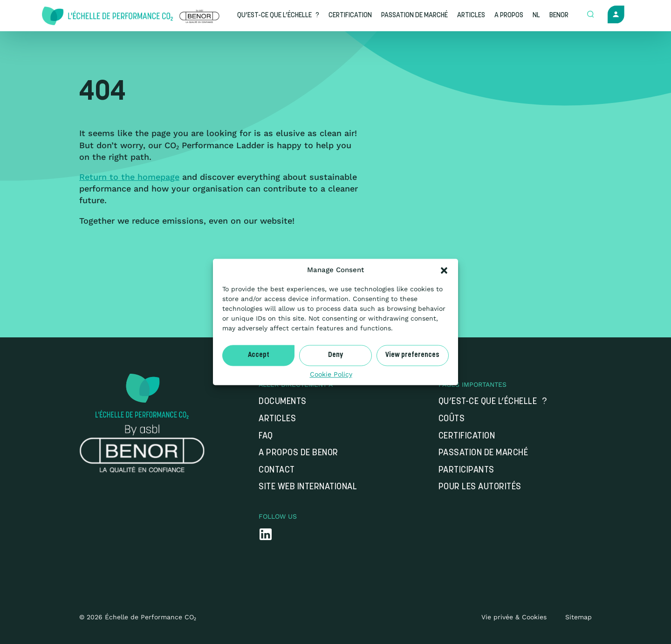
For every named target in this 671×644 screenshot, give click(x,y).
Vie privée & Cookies (514, 617)
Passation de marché (483, 453)
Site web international (308, 487)
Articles (277, 419)
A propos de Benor (298, 453)
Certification (467, 436)
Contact (277, 470)
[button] (444, 270)
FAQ (266, 436)
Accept (259, 355)
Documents (283, 402)
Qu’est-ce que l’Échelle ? (493, 402)
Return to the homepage (129, 177)
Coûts (452, 419)
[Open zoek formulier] (590, 15)
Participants (466, 470)
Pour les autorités (480, 487)
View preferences (412, 355)
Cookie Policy (331, 374)
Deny (335, 355)
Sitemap (579, 617)
